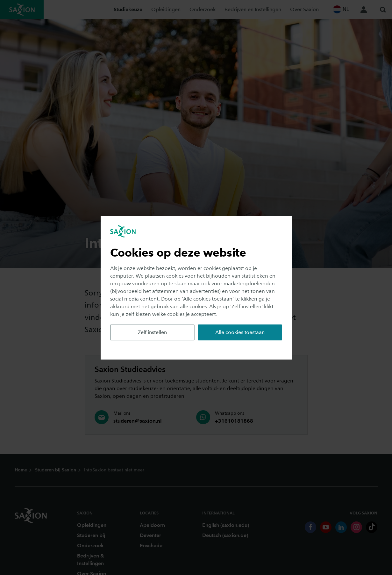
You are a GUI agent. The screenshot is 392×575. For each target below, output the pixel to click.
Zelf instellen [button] (152, 332)
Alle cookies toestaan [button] (240, 332)
